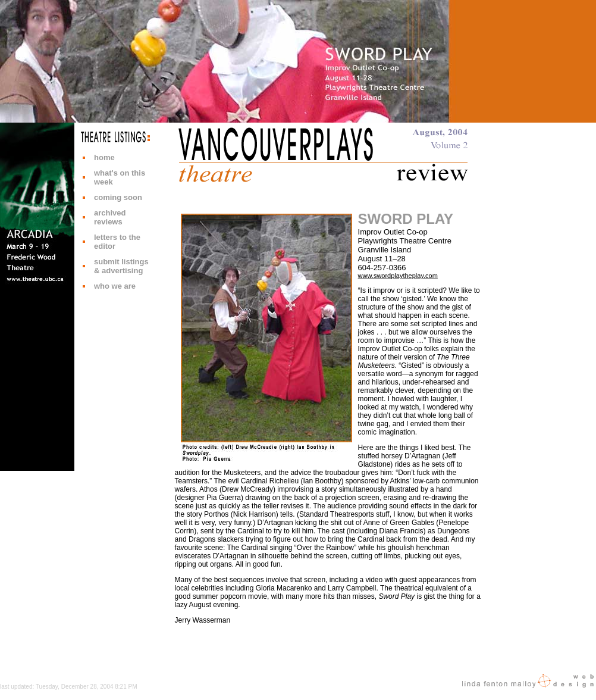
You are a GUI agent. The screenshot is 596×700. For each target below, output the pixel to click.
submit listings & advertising (121, 266)
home (104, 157)
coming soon (118, 197)
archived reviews (110, 217)
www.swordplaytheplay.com (398, 276)
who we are (115, 286)
